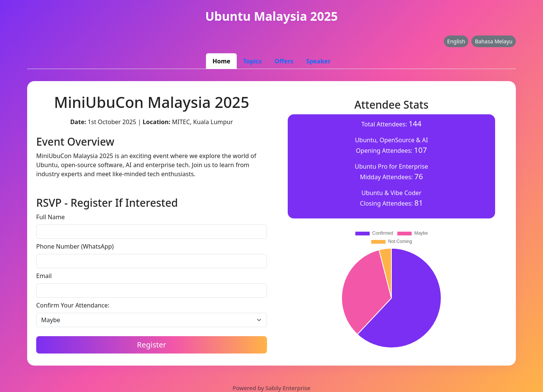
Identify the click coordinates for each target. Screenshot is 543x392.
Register (152, 345)
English (456, 41)
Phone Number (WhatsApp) (75, 246)
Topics (252, 61)
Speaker (318, 61)
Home (221, 61)
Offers (284, 61)
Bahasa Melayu (494, 41)
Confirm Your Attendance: (73, 305)
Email (44, 276)
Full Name (51, 217)
